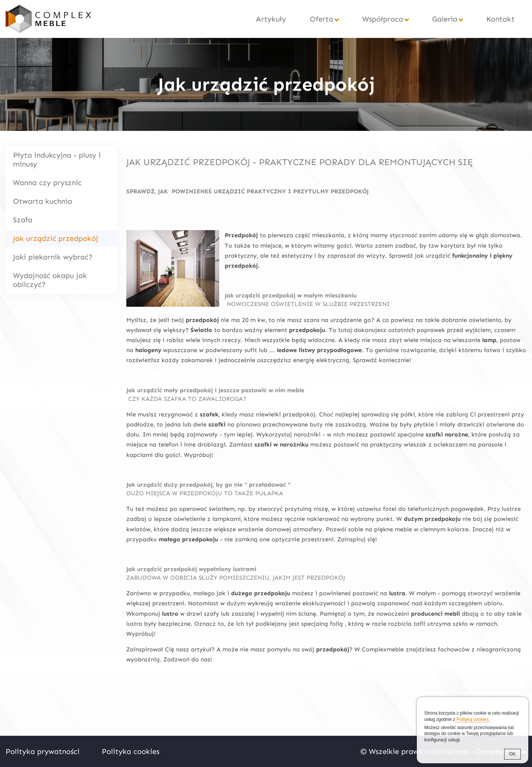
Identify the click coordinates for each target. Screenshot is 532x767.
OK (512, 754)
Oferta (322, 19)
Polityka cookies (131, 751)
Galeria (445, 19)
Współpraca (383, 19)
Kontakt (500, 19)
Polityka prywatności (43, 751)
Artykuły (271, 19)
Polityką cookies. (472, 719)
